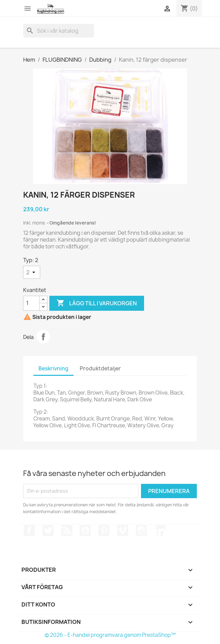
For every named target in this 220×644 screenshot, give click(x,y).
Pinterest (104, 531)
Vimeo (123, 531)
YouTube (85, 531)
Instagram (141, 531)
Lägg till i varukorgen (97, 303)
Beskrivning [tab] (53, 369)
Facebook (29, 531)
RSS (67, 531)
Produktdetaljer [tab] (100, 369)
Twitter (48, 531)
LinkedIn (160, 531)
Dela (43, 337)
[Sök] (59, 31)
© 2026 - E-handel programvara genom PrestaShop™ (110, 635)
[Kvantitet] (31, 303)
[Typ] (32, 272)
